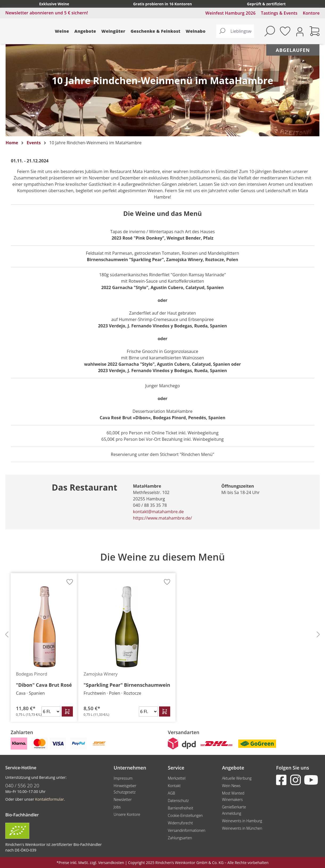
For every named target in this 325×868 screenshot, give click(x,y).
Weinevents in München (242, 828)
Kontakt (174, 786)
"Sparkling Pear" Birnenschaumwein (127, 685)
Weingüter (113, 31)
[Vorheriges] (7, 634)
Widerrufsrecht (180, 823)
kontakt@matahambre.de (158, 512)
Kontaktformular (49, 799)
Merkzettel (177, 778)
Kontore (311, 13)
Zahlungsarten (180, 838)
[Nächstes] (318, 634)
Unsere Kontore (127, 814)
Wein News (231, 786)
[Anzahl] (51, 711)
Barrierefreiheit (180, 808)
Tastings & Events (279, 13)
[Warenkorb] (315, 31)
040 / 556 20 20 (22, 785)
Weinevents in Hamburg (242, 821)
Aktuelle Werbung (237, 778)
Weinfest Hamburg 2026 (230, 13)
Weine (62, 31)
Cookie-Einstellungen (185, 815)
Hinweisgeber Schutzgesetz (125, 789)
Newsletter (123, 799)
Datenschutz (178, 801)
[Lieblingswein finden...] (241, 31)
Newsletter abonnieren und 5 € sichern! (47, 13)
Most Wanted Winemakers (233, 796)
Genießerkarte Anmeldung (234, 810)
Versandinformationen (187, 830)
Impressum (123, 778)
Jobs (117, 807)
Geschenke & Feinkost (155, 31)
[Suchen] (222, 31)
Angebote (85, 31)
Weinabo (196, 31)
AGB (171, 793)
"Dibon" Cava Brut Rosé (44, 685)
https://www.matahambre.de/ (162, 518)
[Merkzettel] (285, 31)
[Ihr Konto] (300, 31)
